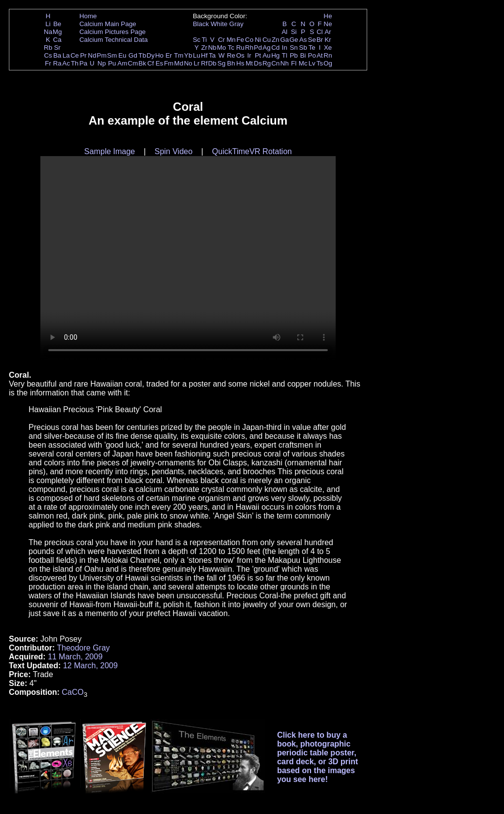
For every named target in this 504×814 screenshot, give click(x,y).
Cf (150, 63)
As (303, 40)
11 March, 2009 (75, 657)
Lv (312, 63)
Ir (249, 55)
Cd (275, 48)
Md (179, 63)
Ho (159, 55)
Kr (328, 40)
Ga (284, 40)
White (219, 24)
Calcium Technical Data (113, 40)
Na (48, 32)
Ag (266, 48)
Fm (169, 63)
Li (48, 24)
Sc (197, 40)
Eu (122, 55)
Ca (57, 40)
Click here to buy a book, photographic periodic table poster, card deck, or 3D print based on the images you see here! (318, 757)
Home (88, 16)
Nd (92, 55)
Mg (57, 32)
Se (312, 40)
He (328, 16)
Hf (204, 55)
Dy (151, 55)
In (285, 48)
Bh (231, 63)
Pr (83, 55)
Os (240, 55)
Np (102, 63)
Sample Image (110, 151)
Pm (102, 55)
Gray (236, 24)
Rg (267, 63)
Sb (303, 48)
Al (284, 32)
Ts (320, 63)
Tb (142, 55)
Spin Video (173, 151)
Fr (48, 63)
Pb (294, 55)
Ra (57, 63)
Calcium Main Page (108, 24)
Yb (188, 55)
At (320, 55)
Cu (267, 40)
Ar (328, 32)
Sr (57, 48)
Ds (258, 63)
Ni (258, 40)
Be (57, 24)
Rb (48, 48)
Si (294, 32)
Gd (133, 55)
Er (169, 55)
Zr (205, 48)
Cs (48, 55)
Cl (320, 32)
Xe (328, 48)
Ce (75, 55)
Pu (112, 63)
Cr (221, 40)
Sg (221, 63)
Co (249, 40)
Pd (258, 48)
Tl (285, 55)
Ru (240, 48)
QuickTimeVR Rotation (252, 151)
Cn (275, 63)
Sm (112, 55)
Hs (240, 63)
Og (328, 63)
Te (312, 48)
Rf (204, 63)
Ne (328, 24)
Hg (275, 55)
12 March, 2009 (90, 666)
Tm (178, 55)
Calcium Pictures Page (112, 32)
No (188, 63)
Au (266, 55)
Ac (66, 63)
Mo (222, 48)
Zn (276, 40)
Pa (83, 63)
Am (123, 63)
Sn (294, 48)
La (66, 55)
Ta (212, 55)
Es (159, 63)
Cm (133, 63)
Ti (205, 40)
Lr (197, 63)
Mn (231, 40)
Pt (258, 55)
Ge (294, 40)
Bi (303, 55)
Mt (249, 63)
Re (231, 55)
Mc (303, 63)
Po (312, 55)
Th (75, 63)
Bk (142, 63)
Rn (328, 55)
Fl (294, 63)
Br (320, 40)
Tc (231, 48)
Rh (249, 48)
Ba (57, 55)
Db (212, 63)
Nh (285, 63)
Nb (212, 48)
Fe (240, 40)
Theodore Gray (83, 648)
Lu (197, 55)
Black (201, 24)
